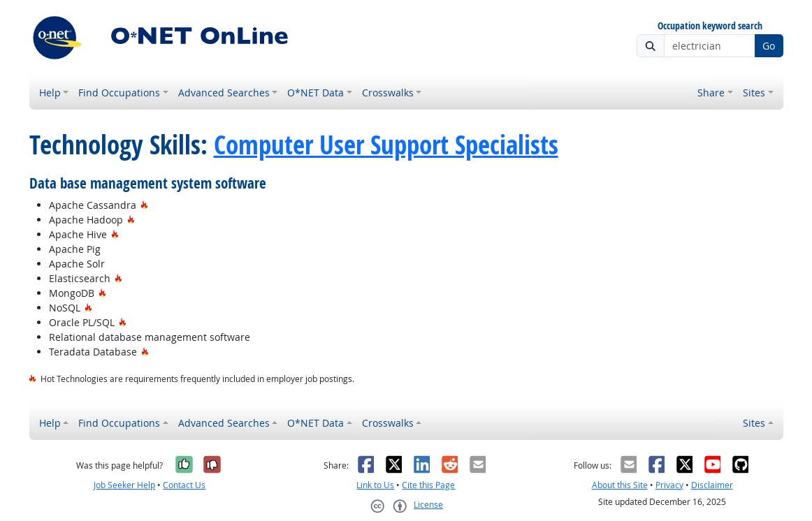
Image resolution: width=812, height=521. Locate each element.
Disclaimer (712, 485)
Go (769, 46)
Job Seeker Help (124, 485)
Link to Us (375, 485)
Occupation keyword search (710, 26)
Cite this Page (428, 485)
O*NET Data (316, 93)
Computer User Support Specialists (386, 145)
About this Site (620, 485)
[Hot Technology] (144, 205)
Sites (754, 93)
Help (50, 93)
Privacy (669, 485)
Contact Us (184, 485)
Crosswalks (388, 93)
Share (711, 93)
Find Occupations (119, 93)
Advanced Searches (224, 93)
